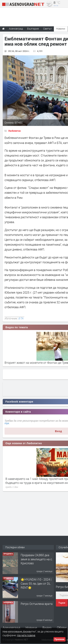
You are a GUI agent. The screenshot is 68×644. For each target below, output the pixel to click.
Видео (47, 628)
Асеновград (11, 628)
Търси (62, 603)
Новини (61, 29)
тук (7, 423)
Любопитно (14, 131)
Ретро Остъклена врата (37, 604)
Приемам (59, 639)
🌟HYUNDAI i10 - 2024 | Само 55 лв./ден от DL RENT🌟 (36, 583)
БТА (21, 318)
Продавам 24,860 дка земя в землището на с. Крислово (37, 559)
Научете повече (26, 635)
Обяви (62, 628)
